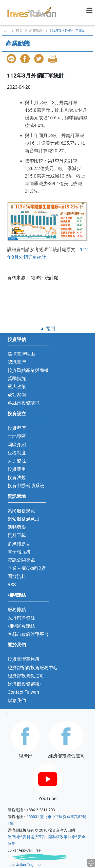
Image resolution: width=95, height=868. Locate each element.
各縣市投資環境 (24, 403)
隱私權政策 (58, 837)
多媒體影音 (19, 544)
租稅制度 (17, 453)
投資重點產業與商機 (28, 370)
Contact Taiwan (23, 692)
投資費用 (17, 469)
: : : (7, 30)
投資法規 (17, 477)
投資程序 (17, 428)
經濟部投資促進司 (26, 676)
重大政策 (17, 386)
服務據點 (17, 609)
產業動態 (36, 30)
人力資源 (17, 461)
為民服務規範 (21, 511)
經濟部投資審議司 (26, 684)
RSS (12, 585)
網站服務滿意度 (24, 519)
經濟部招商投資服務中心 (33, 667)
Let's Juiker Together (25, 865)
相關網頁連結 (21, 626)
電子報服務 (19, 552)
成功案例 (17, 395)
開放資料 (17, 576)
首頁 (19, 30)
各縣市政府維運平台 (28, 634)
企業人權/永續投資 (27, 568)
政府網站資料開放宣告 (27, 837)
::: (6, 713)
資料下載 (17, 535)
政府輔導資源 (21, 618)
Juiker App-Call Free (24, 850)
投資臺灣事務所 (24, 659)
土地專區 (17, 436)
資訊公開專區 (21, 560)
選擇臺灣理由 (21, 354)
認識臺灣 (17, 362)
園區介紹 (17, 445)
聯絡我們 (17, 700)
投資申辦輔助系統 (26, 486)
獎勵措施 (17, 378)
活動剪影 (17, 527)
